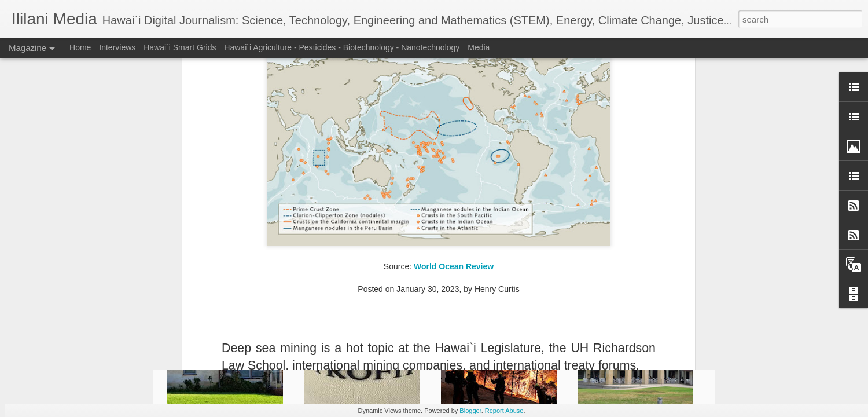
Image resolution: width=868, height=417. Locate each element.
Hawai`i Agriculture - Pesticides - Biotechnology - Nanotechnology (342, 47)
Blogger (470, 411)
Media (479, 47)
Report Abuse (504, 411)
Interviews (117, 47)
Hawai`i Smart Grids (180, 47)
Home (80, 47)
